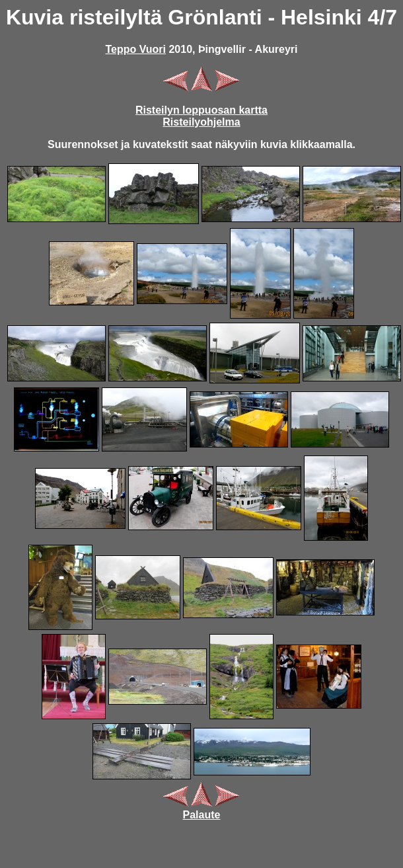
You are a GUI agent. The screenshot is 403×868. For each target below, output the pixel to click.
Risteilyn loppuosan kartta (201, 110)
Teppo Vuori (135, 49)
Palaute (202, 815)
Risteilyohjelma (201, 122)
